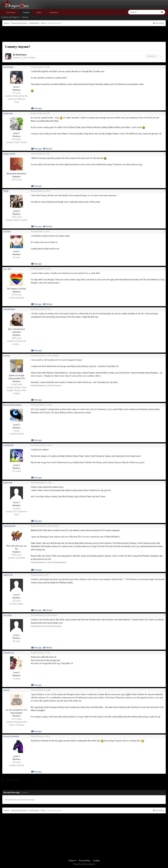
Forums (26, 12)
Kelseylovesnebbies (11, 736)
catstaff (6, 690)
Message (36, 108)
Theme (72, 861)
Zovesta (7, 356)
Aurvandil (7, 615)
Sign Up (25, 17)
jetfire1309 (8, 483)
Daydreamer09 (9, 526)
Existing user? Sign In (11, 17)
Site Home (11, 12)
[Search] (137, 12)
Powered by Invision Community (84, 864)
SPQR (6, 191)
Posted (40, 67)
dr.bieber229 (8, 445)
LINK (128, 694)
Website (48, 149)
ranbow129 (8, 575)
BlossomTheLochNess (12, 405)
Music (33, 58)
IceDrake (7, 232)
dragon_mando (9, 154)
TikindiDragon (9, 309)
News (39, 12)
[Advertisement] (84, 34)
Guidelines (54, 12)
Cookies (96, 861)
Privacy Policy (85, 861)
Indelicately (8, 113)
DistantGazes (9, 653)
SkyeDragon (21, 55)
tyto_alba (7, 269)
